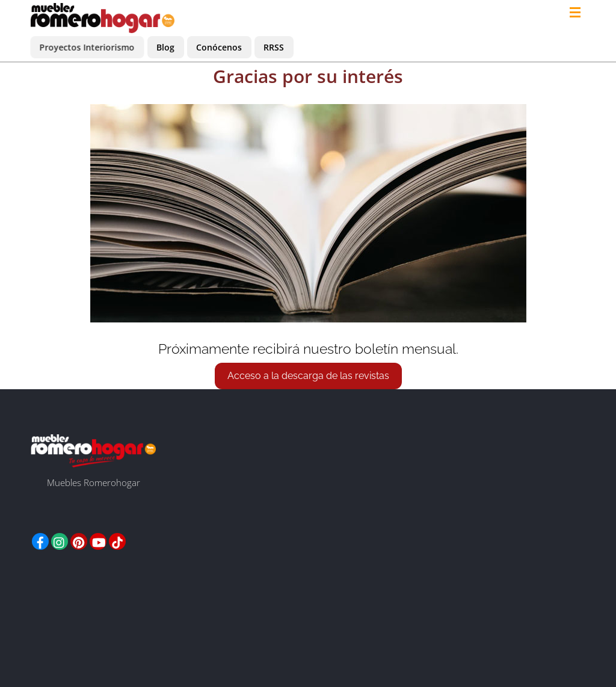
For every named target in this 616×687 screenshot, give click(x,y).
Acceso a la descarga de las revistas (308, 376)
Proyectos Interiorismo (87, 47)
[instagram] (60, 540)
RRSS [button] (274, 47)
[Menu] (577, 13)
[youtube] (98, 540)
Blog (165, 47)
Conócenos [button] (219, 47)
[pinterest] (79, 540)
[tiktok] (117, 540)
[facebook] (40, 540)
